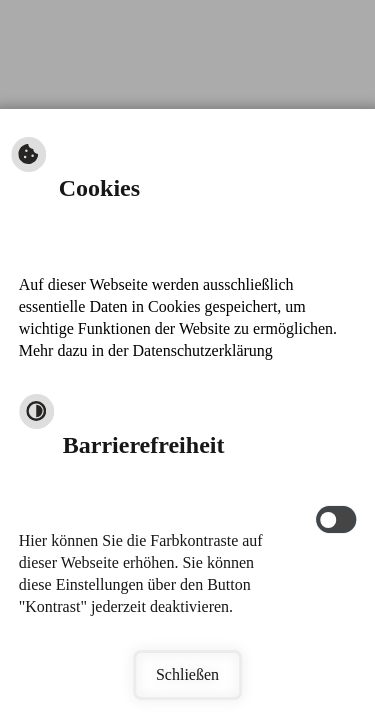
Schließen (187, 674)
